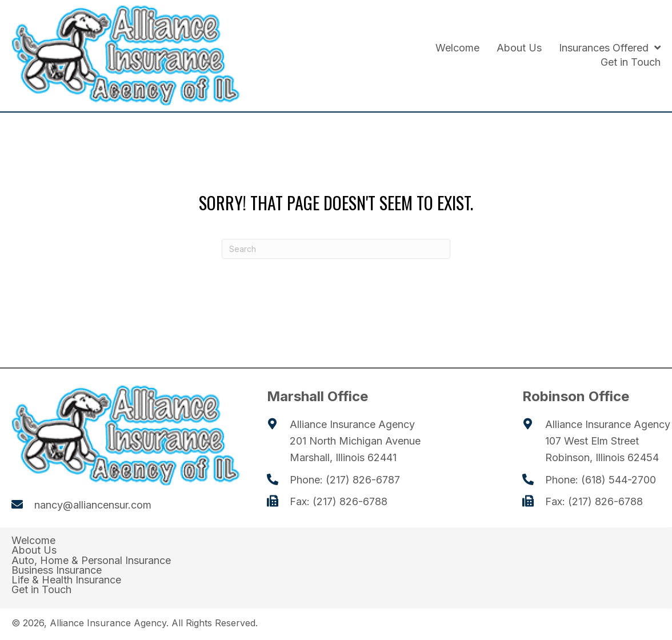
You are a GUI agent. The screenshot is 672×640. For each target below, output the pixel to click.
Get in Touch (41, 590)
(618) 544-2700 (619, 480)
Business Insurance (57, 570)
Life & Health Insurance (66, 580)
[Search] (336, 249)
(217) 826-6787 (363, 480)
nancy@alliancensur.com (93, 505)
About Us (34, 550)
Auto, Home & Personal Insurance (91, 561)
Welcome (33, 541)
